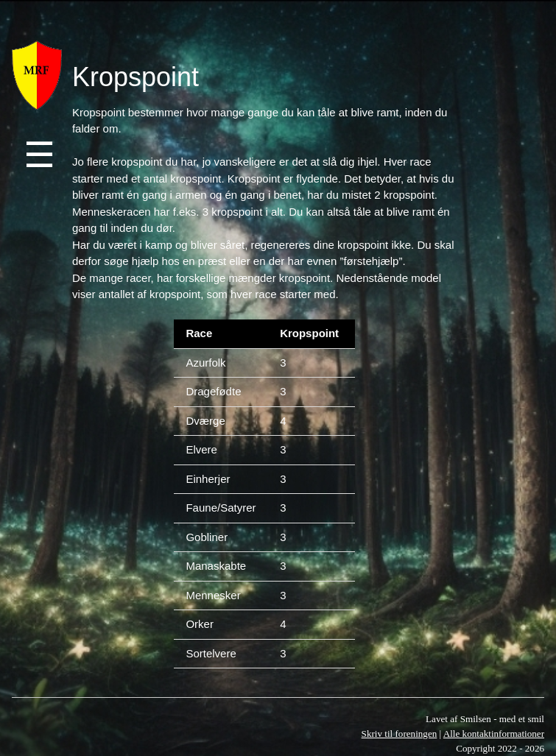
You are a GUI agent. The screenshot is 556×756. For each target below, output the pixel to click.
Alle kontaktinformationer (494, 734)
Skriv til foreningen (400, 734)
